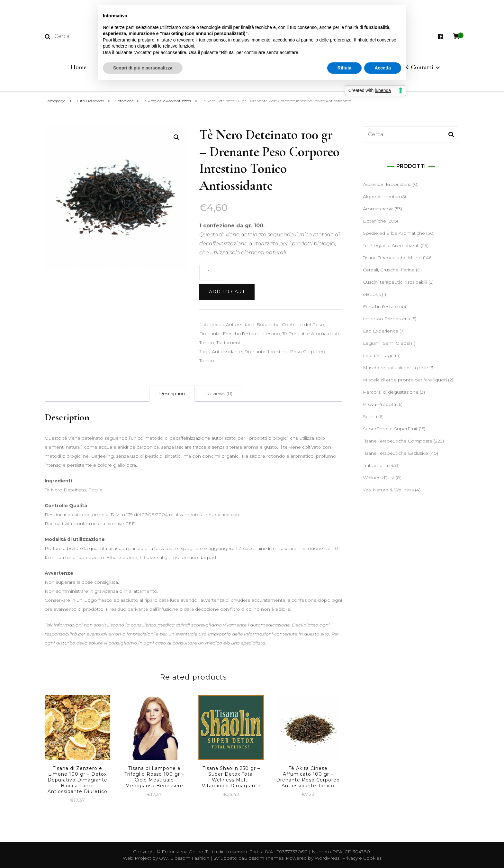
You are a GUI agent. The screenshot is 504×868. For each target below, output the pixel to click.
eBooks (372, 294)
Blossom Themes (264, 858)
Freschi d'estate (240, 333)
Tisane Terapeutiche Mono (392, 258)
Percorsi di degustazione (391, 392)
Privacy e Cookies (362, 858)
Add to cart (227, 292)
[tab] (172, 394)
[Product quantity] (211, 273)
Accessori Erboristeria (387, 184)
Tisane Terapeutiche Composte (398, 441)
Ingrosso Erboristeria (387, 319)
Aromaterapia (378, 209)
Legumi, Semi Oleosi (386, 343)
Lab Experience (381, 331)
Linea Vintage (378, 355)
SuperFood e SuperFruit (390, 429)
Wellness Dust (379, 478)
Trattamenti (229, 343)
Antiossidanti (240, 324)
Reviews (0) (219, 394)
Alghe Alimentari (381, 196)
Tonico (207, 343)
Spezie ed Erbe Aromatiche (394, 233)
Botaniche (268, 324)
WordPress (327, 858)
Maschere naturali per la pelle (396, 368)
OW (163, 858)
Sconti (370, 416)
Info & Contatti (413, 67)
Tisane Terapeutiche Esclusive (396, 453)
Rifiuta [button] (345, 68)
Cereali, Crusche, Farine (389, 270)
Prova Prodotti (379, 404)
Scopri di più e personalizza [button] (143, 68)
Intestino (270, 333)
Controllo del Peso (303, 324)
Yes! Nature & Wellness (388, 490)
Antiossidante (227, 352)
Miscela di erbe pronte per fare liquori (405, 380)
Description (172, 394)
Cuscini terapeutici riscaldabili (395, 282)
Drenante (210, 333)
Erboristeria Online (182, 852)
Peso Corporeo (308, 352)
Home (79, 67)
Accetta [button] (383, 68)
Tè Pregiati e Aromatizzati (310, 333)
